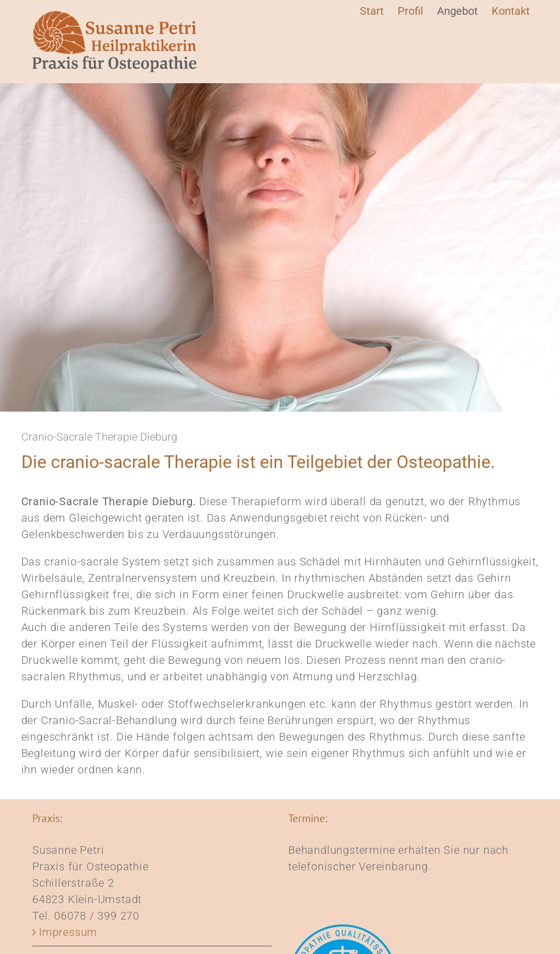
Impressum (68, 932)
